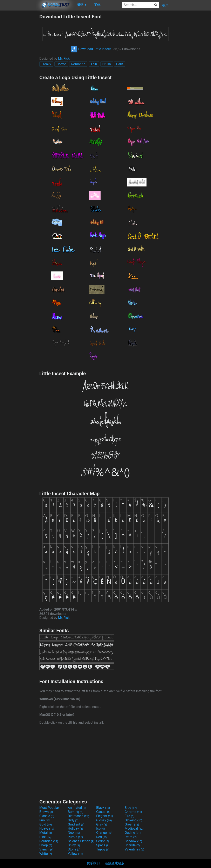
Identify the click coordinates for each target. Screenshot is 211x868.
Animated (77, 808)
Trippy (103, 849)
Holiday (75, 828)
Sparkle (132, 845)
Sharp (46, 845)
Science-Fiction (81, 841)
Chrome (133, 812)
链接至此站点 (115, 863)
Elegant (105, 816)
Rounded (49, 841)
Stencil (46, 849)
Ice (100, 828)
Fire (130, 816)
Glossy (104, 820)
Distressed (78, 816)
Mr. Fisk (64, 58)
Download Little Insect (91, 49)
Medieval (134, 828)
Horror (61, 64)
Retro (131, 837)
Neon (74, 833)
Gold (46, 824)
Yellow (75, 854)
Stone (74, 849)
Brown (46, 812)
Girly (73, 820)
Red (102, 837)
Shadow (133, 841)
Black (103, 808)
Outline (133, 833)
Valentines (134, 849)
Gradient (76, 824)
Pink (45, 837)
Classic (47, 816)
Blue (131, 808)
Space (103, 845)
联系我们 (93, 863)
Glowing (133, 820)
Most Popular (49, 808)
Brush (107, 64)
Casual (103, 812)
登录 (165, 5)
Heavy (47, 828)
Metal (46, 833)
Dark (120, 64)
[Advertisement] (20, 75)
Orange (104, 833)
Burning (76, 812)
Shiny (74, 845)
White (46, 854)
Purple (75, 837)
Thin (94, 64)
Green (132, 824)
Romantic (78, 64)
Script (103, 841)
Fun (45, 820)
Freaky (46, 64)
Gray (102, 824)
